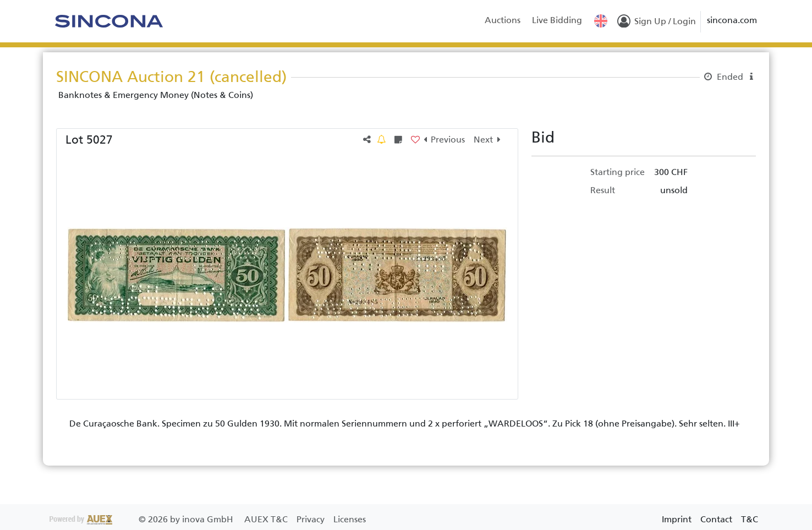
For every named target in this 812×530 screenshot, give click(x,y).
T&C (750, 519)
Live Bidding (557, 20)
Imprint (677, 519)
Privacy (312, 519)
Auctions (503, 20)
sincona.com (732, 20)
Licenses (350, 519)
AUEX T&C (267, 519)
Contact (716, 519)
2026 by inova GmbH (142, 519)
